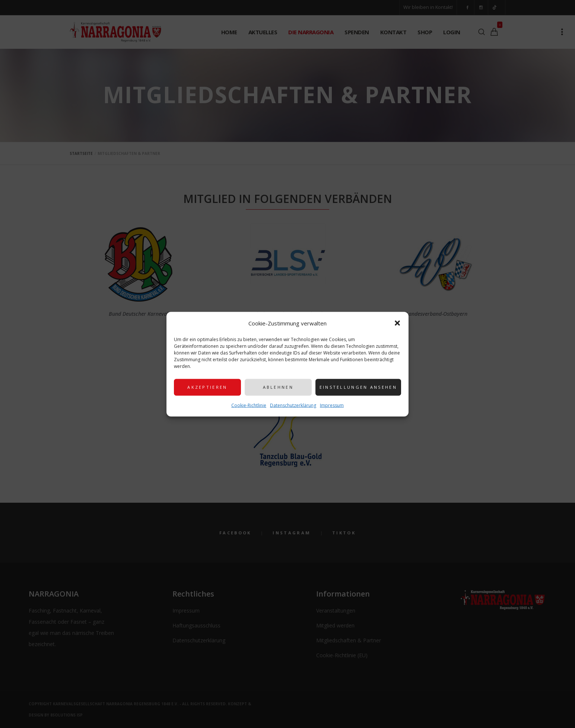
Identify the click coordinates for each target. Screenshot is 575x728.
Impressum (332, 405)
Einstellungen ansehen (358, 387)
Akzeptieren (207, 387)
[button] (397, 323)
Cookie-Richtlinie (249, 405)
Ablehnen (278, 387)
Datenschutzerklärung (293, 405)
